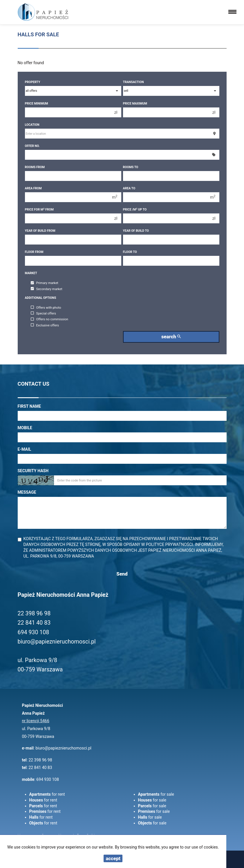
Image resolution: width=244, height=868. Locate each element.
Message (27, 492)
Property (33, 82)
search (171, 337)
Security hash (33, 471)
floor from (34, 252)
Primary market (45, 283)
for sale (156, 794)
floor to (130, 252)
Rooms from (35, 167)
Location (32, 125)
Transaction (133, 82)
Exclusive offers (45, 325)
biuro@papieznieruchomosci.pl (63, 748)
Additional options (41, 298)
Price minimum (37, 104)
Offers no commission (49, 320)
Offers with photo (46, 308)
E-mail (25, 449)
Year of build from (40, 231)
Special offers (44, 313)
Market (31, 273)
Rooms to (131, 167)
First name (29, 406)
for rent (47, 794)
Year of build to (136, 231)
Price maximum (135, 104)
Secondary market (47, 289)
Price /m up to (135, 210)
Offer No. (32, 146)
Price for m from (39, 210)
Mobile (25, 428)
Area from (33, 188)
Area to (129, 188)
